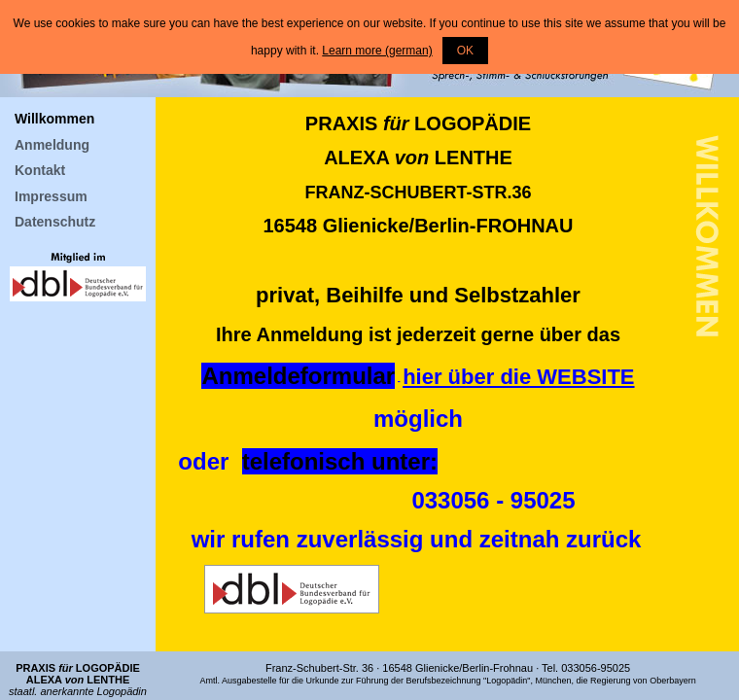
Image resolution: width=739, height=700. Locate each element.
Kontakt (40, 170)
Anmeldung (52, 145)
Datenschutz (55, 222)
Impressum (51, 196)
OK (465, 51)
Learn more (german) (377, 51)
